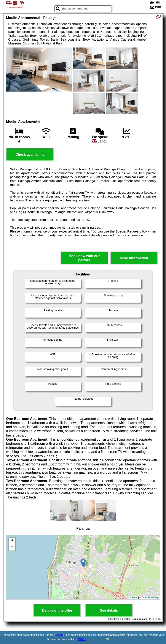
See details (109, 610)
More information (134, 258)
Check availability (30, 154)
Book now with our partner (84, 258)
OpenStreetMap (150, 597)
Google (59, 635)
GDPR (82, 639)
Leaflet (134, 597)
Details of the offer (57, 610)
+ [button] (12, 541)
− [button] (12, 547)
